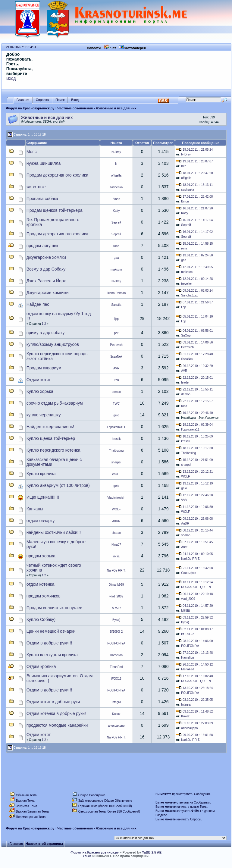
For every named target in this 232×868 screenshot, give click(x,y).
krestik (116, 439)
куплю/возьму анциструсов (53, 344)
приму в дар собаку (46, 333)
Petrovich (116, 345)
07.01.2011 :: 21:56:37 (194, 302)
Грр (183, 307)
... (32, 135)
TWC (116, 404)
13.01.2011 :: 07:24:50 (194, 255)
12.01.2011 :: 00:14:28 (194, 279)
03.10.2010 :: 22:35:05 (194, 700)
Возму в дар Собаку (46, 269)
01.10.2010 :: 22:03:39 (194, 723)
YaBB (87, 856)
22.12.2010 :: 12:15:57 (194, 401)
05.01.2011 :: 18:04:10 (194, 316)
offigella (116, 175)
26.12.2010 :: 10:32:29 (194, 366)
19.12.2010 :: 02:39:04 (194, 425)
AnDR (116, 521)
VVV (184, 500)
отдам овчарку (41, 521)
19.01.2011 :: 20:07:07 (194, 161)
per (116, 333)
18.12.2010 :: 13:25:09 (194, 436)
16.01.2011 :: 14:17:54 (194, 220)
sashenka (116, 187)
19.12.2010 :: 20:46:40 (194, 413)
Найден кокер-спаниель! (50, 427)
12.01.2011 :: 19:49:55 (194, 267)
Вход (11, 78)
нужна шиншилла (44, 163)
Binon (116, 199)
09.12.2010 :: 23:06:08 (194, 519)
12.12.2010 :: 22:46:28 (194, 495)
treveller (187, 284)
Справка (42, 100)
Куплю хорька (40, 391)
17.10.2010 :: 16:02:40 (194, 676)
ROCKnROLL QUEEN (196, 587)
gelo (116, 415)
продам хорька (41, 556)
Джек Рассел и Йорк (46, 281)
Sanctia (116, 305)
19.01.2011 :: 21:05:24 (194, 150)
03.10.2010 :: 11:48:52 (194, 711)
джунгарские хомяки (46, 257)
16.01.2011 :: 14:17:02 (194, 232)
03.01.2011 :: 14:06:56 (194, 342)
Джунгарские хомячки (48, 293)
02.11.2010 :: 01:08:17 (194, 629)
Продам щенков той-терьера (55, 210)
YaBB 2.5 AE (152, 852)
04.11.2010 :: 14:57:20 (194, 606)
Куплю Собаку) (41, 619)
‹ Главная (15, 844)
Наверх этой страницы (44, 844)
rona (116, 246)
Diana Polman (116, 293)
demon (116, 392)
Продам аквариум (44, 368)
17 (40, 135)
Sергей (116, 222)
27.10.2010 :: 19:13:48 (194, 653)
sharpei (116, 462)
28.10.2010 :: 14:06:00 (194, 641)
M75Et (116, 608)
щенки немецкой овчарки (51, 631)
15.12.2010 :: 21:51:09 (194, 460)
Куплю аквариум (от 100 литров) (58, 485)
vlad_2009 (116, 596)
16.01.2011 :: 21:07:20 (194, 208)
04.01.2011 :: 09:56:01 (194, 331)
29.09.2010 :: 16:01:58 (194, 735)
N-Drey (116, 152)
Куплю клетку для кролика (52, 655)
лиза (116, 556)
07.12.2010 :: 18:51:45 (194, 542)
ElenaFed (116, 667)
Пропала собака (42, 199)
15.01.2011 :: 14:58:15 (194, 244)
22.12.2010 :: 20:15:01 (194, 378)
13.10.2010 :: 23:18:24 (194, 688)
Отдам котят (39, 380)
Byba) (116, 620)
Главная (23, 100)
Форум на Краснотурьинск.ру (30, 108)
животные (36, 187)
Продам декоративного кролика (57, 175)
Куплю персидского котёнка (53, 450)
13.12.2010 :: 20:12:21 (194, 472)
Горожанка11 (116, 427)
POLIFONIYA (116, 643)
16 (36, 135)
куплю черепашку (44, 415)
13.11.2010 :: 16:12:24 (194, 582)
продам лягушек (42, 246)
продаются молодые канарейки (57, 725)
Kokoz (116, 714)
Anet (184, 547)
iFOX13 (116, 679)
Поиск (60, 100)
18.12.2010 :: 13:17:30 (194, 448)
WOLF (116, 474)
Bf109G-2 (116, 632)
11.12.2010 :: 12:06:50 (194, 507)
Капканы (35, 509)
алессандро (116, 726)
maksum (116, 269)
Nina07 (116, 545)
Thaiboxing (116, 451)
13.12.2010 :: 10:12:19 (194, 483)
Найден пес (38, 304)
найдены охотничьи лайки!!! (54, 532)
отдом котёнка (41, 584)
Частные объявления (75, 108)
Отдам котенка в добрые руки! (56, 713)
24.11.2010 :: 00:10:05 (194, 554)
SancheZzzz (189, 295)
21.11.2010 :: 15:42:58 (194, 568)
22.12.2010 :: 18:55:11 (194, 389)
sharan (116, 533)
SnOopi (186, 335)
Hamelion (116, 655)
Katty (116, 211)
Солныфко (188, 573)
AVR (116, 368)
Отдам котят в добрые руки (53, 702)
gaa (116, 258)
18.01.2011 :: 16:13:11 (194, 185)
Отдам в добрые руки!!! (49, 643)
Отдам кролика (41, 666)
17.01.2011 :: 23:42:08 (194, 197)
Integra (116, 702)
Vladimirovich (116, 498)
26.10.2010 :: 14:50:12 (194, 664)
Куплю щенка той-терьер (51, 438)
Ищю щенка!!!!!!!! (43, 497)
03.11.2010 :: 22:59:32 (194, 617)
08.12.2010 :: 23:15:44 (194, 530)
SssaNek (116, 357)
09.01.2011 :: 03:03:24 (194, 291)
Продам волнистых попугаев (54, 608)
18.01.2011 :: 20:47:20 (194, 173)
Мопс (32, 152)
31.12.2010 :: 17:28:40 (194, 354)
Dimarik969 (116, 585)
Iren (184, 166)
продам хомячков (44, 596)
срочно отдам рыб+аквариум (55, 403)
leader (185, 382)
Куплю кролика (41, 474)
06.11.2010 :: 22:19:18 (194, 594)
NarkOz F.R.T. (190, 559)
